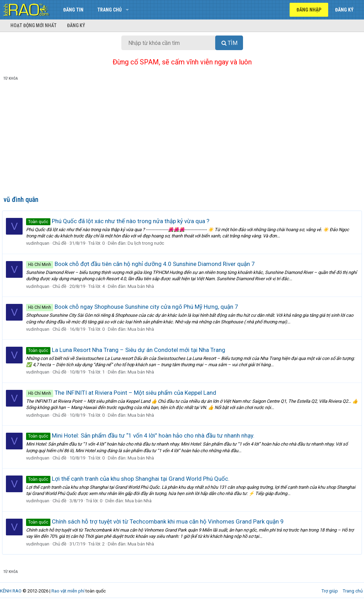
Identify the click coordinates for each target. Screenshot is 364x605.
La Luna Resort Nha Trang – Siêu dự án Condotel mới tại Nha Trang (127, 350)
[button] (127, 10)
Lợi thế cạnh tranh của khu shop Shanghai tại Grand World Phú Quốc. (129, 479)
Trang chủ (110, 10)
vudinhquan (39, 243)
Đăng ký (76, 25)
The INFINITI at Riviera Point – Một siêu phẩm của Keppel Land (123, 393)
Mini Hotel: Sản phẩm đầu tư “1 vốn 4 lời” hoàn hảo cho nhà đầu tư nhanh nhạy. (142, 435)
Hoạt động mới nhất (34, 25)
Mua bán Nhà (142, 286)
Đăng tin (73, 10)
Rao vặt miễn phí (68, 591)
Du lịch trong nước (147, 243)
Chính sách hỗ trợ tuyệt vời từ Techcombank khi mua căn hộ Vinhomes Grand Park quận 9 (156, 521)
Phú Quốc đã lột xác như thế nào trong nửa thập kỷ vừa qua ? (119, 221)
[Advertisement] (182, 140)
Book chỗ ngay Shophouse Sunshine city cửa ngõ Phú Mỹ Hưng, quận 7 (134, 307)
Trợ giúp (330, 591)
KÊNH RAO (11, 591)
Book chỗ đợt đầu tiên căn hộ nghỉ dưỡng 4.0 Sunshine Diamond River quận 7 (142, 264)
